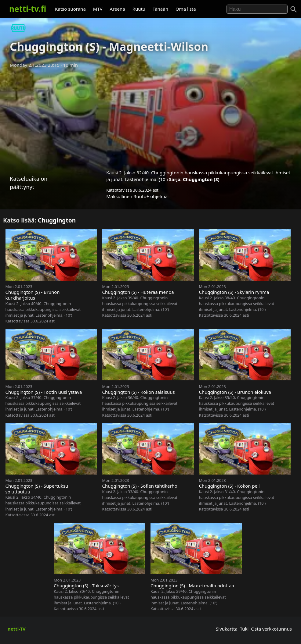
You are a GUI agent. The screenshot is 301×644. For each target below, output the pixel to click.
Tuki (244, 629)
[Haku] (294, 9)
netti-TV (17, 629)
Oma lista (186, 9)
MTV (98, 9)
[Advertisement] (150, 117)
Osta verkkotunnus (271, 629)
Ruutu (139, 9)
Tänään (160, 9)
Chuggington (57, 220)
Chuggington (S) (201, 179)
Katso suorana (70, 9)
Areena (118, 9)
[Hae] (257, 9)
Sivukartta (227, 629)
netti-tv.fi (28, 9)
